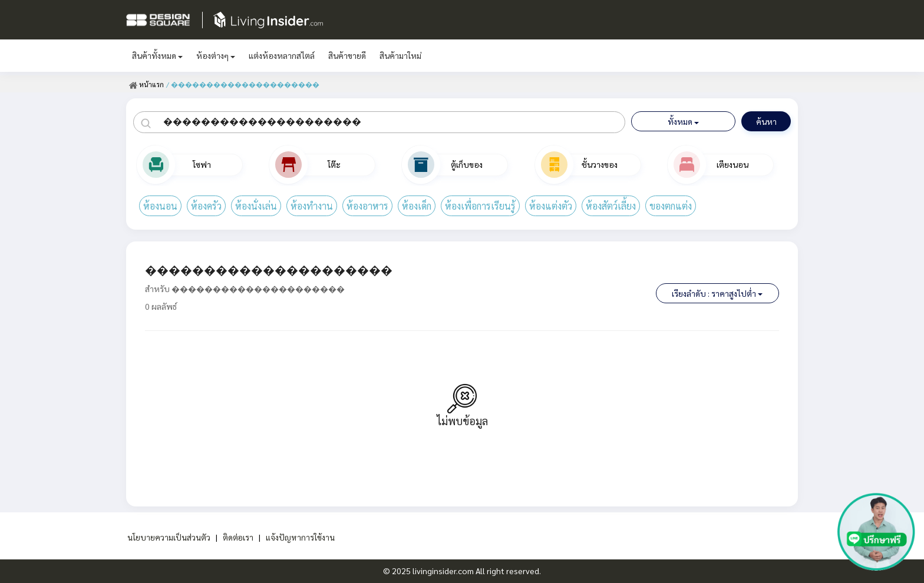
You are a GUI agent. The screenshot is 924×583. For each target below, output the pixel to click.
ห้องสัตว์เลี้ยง (611, 206)
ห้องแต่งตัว (551, 206)
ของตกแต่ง (671, 206)
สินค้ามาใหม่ (400, 55)
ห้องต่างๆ (216, 55)
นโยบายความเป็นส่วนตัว (168, 537)
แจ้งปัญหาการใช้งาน (301, 537)
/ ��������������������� (243, 84)
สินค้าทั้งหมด (157, 55)
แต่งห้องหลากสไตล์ (282, 55)
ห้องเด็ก (417, 206)
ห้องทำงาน (312, 206)
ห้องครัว (206, 206)
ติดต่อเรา (238, 537)
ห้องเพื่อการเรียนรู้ (480, 206)
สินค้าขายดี (347, 55)
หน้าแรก (146, 84)
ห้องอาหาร (367, 206)
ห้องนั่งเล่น (256, 206)
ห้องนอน (160, 206)
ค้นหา (766, 121)
